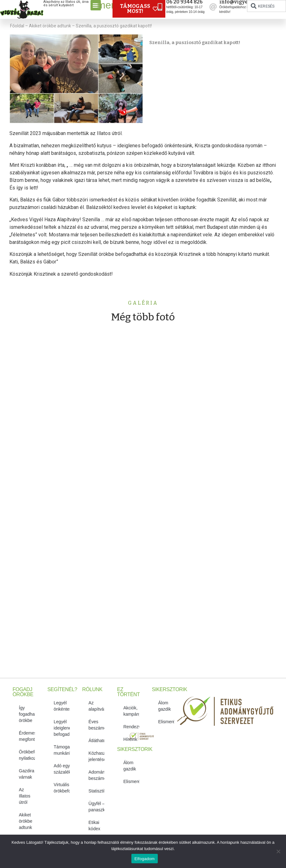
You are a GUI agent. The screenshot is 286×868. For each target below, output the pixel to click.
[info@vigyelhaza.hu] (213, 7)
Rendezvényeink (131, 727)
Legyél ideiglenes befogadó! (62, 728)
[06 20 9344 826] (160, 7)
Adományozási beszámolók (97, 775)
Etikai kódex (94, 826)
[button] (96, 5)
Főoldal (17, 26)
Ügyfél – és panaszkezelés (97, 807)
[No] (278, 851)
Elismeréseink (131, 781)
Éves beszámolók (97, 725)
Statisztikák (97, 791)
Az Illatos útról (25, 796)
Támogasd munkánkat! (62, 750)
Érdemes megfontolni (27, 736)
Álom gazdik (129, 766)
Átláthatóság (97, 741)
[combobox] (267, 6)
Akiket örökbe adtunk (50, 26)
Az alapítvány (97, 706)
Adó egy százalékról (62, 769)
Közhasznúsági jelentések (97, 756)
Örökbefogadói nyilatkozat (27, 755)
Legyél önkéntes (62, 706)
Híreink (130, 739)
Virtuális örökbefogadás (62, 788)
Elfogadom (145, 859)
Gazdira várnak (27, 774)
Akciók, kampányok (131, 711)
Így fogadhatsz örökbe (27, 714)
